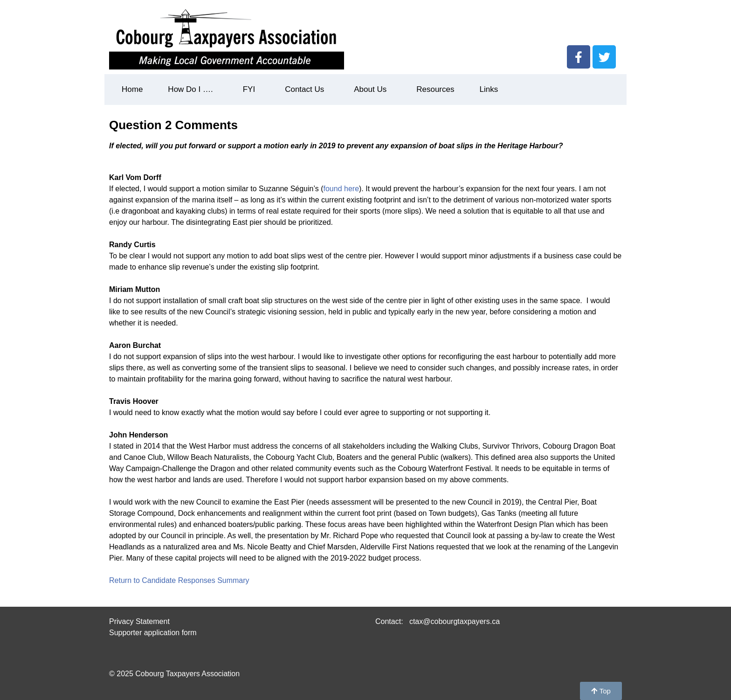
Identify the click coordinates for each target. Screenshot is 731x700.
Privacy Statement (139, 621)
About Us (372, 90)
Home (132, 89)
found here (341, 189)
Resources (435, 89)
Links (489, 89)
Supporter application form (153, 633)
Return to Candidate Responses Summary (179, 580)
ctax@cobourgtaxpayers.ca (453, 621)
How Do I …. (193, 90)
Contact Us (307, 90)
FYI (251, 90)
